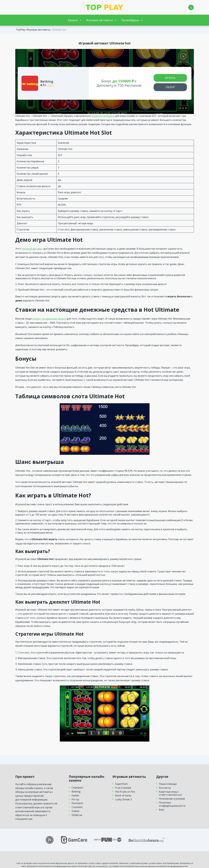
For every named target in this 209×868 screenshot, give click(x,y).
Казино (73, 20)
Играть (170, 78)
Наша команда (168, 784)
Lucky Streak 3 (123, 799)
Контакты (165, 788)
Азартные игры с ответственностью (170, 793)
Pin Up (75, 799)
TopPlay (20, 30)
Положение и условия (172, 799)
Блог (162, 810)
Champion (77, 788)
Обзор (170, 87)
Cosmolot (77, 807)
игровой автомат (32, 249)
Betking (76, 792)
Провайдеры (130, 20)
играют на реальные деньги (49, 319)
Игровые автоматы (100, 20)
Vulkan (76, 811)
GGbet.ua (77, 815)
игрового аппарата (103, 116)
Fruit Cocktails (123, 788)
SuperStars (122, 784)
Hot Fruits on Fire (125, 792)
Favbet (75, 796)
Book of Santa (123, 796)
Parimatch (77, 803)
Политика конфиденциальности (172, 804)
